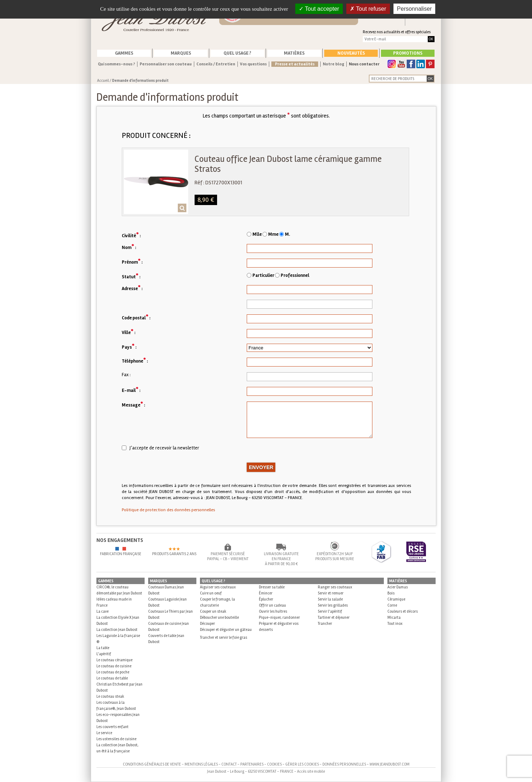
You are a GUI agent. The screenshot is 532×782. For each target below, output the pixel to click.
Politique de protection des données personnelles (168, 510)
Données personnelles (344, 764)
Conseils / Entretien (216, 64)
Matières (294, 53)
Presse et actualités (295, 64)
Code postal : (136, 317)
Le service (104, 733)
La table (103, 648)
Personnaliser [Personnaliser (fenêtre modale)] (415, 9)
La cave (102, 611)
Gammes (124, 53)
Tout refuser (368, 9)
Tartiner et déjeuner (334, 617)
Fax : (126, 375)
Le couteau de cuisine (114, 666)
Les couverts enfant (112, 727)
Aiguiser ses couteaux (218, 587)
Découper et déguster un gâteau (226, 630)
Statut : (131, 276)
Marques (181, 53)
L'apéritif (104, 654)
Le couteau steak (110, 696)
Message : (133, 405)
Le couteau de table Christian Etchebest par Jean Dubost (119, 684)
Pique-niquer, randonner (279, 617)
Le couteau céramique (114, 660)
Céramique (396, 599)
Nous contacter (364, 64)
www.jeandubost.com (390, 764)
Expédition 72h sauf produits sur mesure (335, 556)
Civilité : (131, 235)
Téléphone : (135, 361)
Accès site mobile (311, 771)
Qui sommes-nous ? (116, 64)
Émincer (266, 593)
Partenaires (252, 764)
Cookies (274, 764)
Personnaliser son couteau (166, 64)
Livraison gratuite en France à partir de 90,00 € (281, 559)
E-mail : (131, 390)
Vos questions (253, 64)
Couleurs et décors (403, 611)
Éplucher (266, 599)
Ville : (129, 332)
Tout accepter (319, 9)
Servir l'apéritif (330, 611)
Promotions (408, 53)
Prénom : (132, 262)
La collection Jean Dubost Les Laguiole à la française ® (118, 636)
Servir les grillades (333, 605)
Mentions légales (201, 764)
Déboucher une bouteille (219, 617)
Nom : (129, 247)
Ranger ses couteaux (335, 587)
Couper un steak (213, 611)
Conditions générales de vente (152, 764)
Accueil (103, 81)
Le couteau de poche (113, 672)
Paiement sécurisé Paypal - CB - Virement (228, 556)
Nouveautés (351, 53)
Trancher (325, 624)
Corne (392, 605)
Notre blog (333, 64)
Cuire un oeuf (211, 593)
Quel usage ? (237, 53)
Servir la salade (330, 599)
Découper (207, 624)
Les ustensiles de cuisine (116, 739)
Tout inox (395, 624)
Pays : (129, 347)
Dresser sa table (272, 587)
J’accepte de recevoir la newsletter (160, 448)
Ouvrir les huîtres (273, 611)
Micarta (394, 617)
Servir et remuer (331, 593)
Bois (391, 593)
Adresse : (132, 288)
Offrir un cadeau (272, 605)
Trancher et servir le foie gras (224, 637)
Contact (229, 764)
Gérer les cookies (302, 764)
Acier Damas (398, 587)
